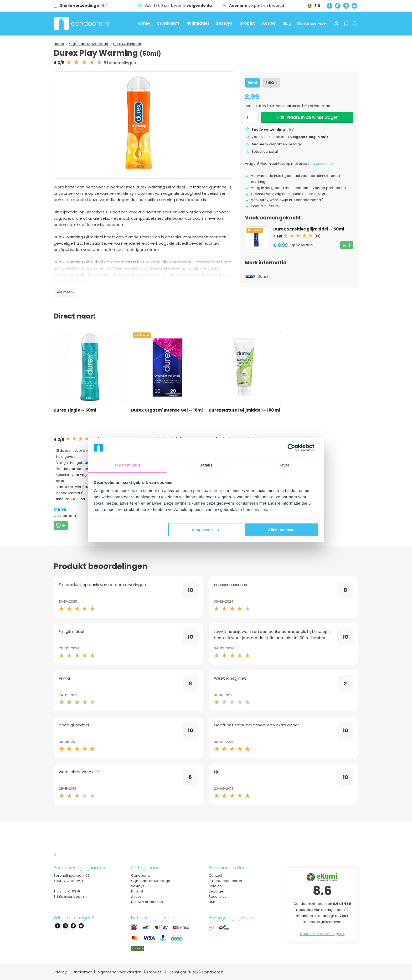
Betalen (215, 886)
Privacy (60, 972)
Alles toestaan (281, 529)
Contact (215, 876)
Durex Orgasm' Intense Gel (167, 410)
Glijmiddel (198, 23)
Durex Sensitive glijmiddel (309, 229)
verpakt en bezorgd (257, 6)
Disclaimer (82, 972)
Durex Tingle (75, 410)
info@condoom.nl (72, 897)
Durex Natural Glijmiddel (244, 410)
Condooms (168, 23)
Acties (269, 23)
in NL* (84, 6)
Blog (287, 23)
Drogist (247, 23)
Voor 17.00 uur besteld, (184, 6)
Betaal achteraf (265, 152)
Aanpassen (205, 529)
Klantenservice (311, 23)
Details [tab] (206, 465)
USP (212, 902)
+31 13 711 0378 (69, 891)
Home (144, 23)
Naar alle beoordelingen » (322, 934)
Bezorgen (217, 891)
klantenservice (320, 164)
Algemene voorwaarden (120, 972)
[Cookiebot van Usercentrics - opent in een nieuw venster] (295, 448)
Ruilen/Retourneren (225, 881)
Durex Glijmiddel (127, 44)
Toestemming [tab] (127, 465)
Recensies (218, 897)
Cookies (154, 972)
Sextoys (224, 23)
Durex (263, 276)
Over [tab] (285, 465)
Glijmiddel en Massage (89, 44)
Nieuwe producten (147, 902)
